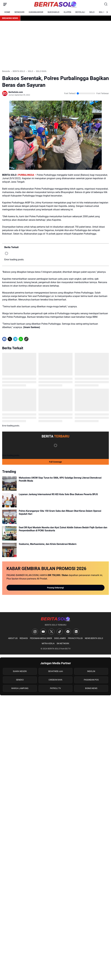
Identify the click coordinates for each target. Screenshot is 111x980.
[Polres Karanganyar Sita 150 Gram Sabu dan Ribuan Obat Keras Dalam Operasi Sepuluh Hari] (9, 517)
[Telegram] (15, 339)
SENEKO (20, 680)
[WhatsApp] (21, 339)
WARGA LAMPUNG (20, 688)
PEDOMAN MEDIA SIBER (41, 638)
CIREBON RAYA (55, 680)
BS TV (68, 649)
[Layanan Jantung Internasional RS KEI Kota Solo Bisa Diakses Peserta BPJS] (9, 500)
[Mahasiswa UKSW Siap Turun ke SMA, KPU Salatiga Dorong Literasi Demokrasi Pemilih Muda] (9, 484)
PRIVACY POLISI (75, 638)
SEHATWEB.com (55, 671)
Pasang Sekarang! (55, 588)
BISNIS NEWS (91, 688)
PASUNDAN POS (91, 680)
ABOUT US (13, 638)
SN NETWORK (63, 643)
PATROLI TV (55, 688)
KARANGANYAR (36, 12)
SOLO (92, 12)
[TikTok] (60, 632)
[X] (10, 339)
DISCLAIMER (60, 638)
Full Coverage (55, 462)
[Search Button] (106, 4)
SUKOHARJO (53, 12)
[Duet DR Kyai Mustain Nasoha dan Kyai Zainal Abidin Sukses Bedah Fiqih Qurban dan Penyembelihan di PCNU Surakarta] (9, 533)
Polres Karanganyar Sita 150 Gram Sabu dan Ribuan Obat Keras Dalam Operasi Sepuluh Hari (60, 512)
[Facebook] (4, 339)
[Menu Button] (5, 4)
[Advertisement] (55, 45)
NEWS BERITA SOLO (94, 638)
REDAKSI (24, 638)
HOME (7, 12)
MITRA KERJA (48, 643)
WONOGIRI (19, 12)
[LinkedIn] (76, 632)
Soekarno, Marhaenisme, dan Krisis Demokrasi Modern (48, 544)
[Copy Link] (26, 339)
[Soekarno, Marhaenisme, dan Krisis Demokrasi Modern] (9, 550)
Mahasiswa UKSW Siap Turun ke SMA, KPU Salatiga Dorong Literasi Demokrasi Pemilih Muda (60, 479)
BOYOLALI (80, 12)
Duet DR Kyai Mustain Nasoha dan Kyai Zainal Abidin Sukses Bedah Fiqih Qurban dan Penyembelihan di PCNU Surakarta (63, 529)
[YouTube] (43, 632)
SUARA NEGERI (20, 671)
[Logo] (55, 619)
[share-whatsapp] (32, 339)
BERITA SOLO (54, 649)
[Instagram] (35, 632)
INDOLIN (91, 671)
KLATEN (67, 12)
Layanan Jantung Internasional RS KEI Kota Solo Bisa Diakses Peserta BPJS (58, 494)
